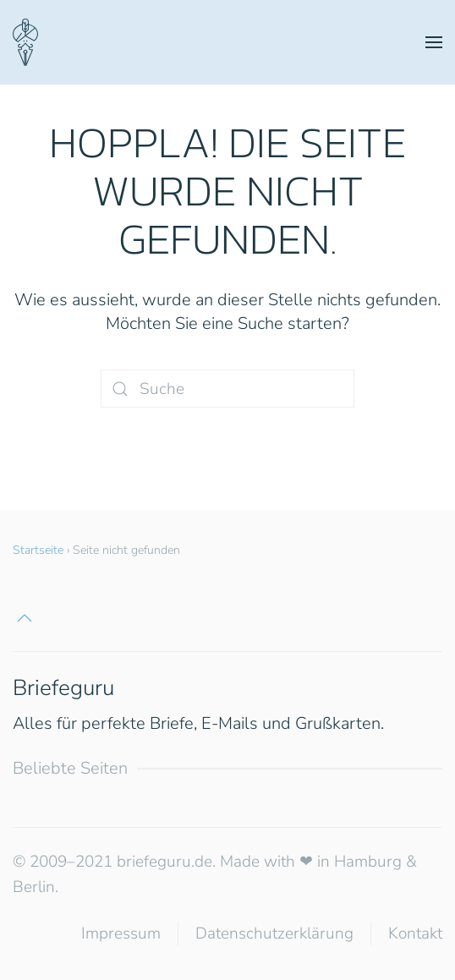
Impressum (121, 933)
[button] (434, 42)
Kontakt (415, 933)
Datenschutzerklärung (274, 933)
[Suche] (227, 389)
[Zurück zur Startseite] (25, 42)
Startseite (38, 550)
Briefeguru (63, 688)
